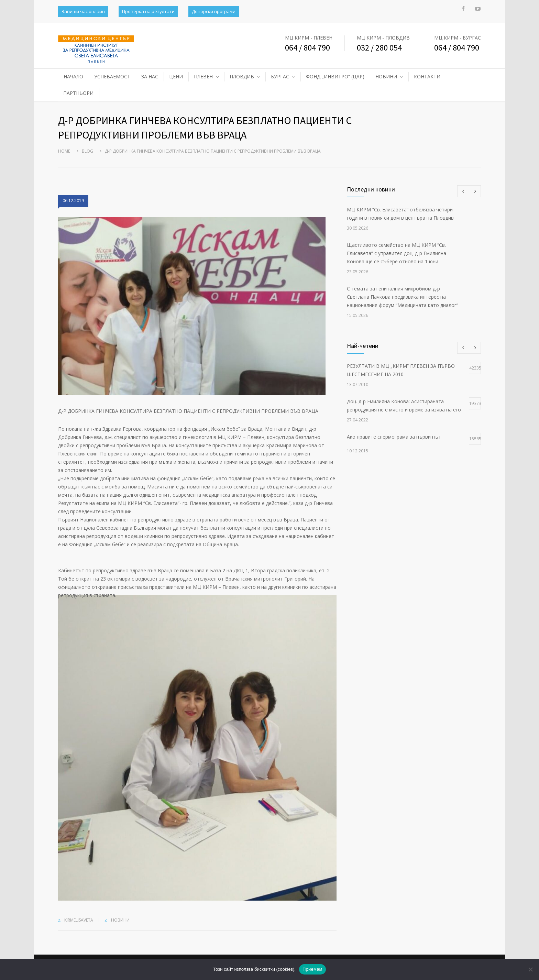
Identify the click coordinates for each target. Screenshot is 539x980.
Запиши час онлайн (83, 11)
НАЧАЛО (73, 76)
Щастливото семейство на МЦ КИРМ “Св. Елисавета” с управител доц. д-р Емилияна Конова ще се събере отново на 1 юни (397, 253)
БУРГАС (280, 76)
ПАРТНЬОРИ (78, 93)
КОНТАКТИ (427, 76)
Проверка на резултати (148, 11)
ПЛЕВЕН (203, 76)
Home (64, 151)
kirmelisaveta (79, 920)
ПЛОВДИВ (242, 76)
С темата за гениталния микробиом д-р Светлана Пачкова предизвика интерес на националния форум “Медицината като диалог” (403, 297)
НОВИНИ (386, 76)
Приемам (312, 969)
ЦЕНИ (176, 76)
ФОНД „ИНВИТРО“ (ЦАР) (335, 76)
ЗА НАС (150, 76)
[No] (530, 969)
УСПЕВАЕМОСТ (112, 76)
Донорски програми (214, 11)
